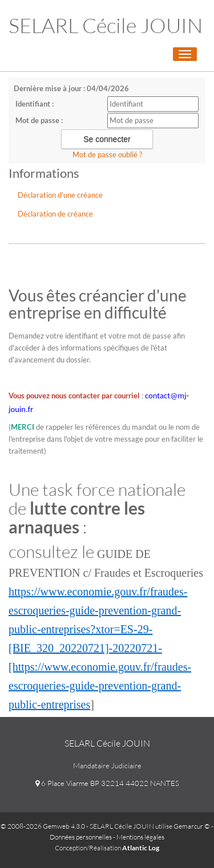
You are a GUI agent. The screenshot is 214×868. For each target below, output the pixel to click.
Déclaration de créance (55, 214)
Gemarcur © (192, 826)
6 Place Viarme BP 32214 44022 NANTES (107, 783)
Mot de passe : (39, 120)
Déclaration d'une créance (60, 195)
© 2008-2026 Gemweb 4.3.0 (43, 826)
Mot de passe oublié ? (107, 154)
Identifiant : (35, 104)
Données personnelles (81, 837)
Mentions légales (140, 837)
